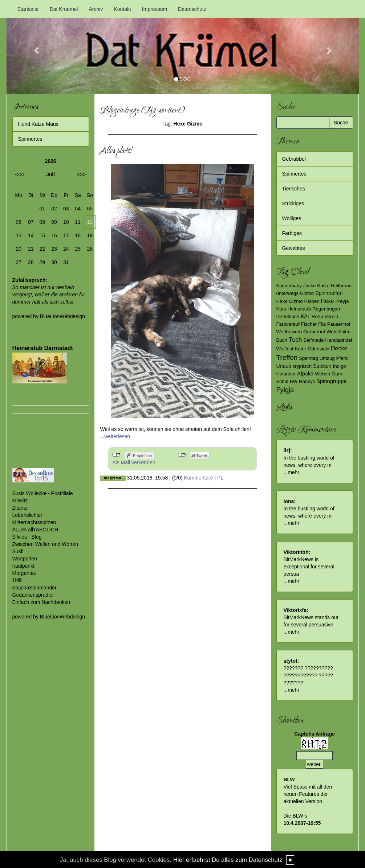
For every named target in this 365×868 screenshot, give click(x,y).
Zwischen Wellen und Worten (45, 544)
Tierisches (294, 189)
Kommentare (198, 478)
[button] (33, 47)
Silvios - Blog (27, 537)
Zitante (20, 508)
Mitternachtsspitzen (34, 522)
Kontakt (122, 9)
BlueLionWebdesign (62, 316)
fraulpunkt (23, 566)
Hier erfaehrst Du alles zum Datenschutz (228, 860)
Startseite (28, 9)
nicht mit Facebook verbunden (116, 455)
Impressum (155, 9)
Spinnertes (30, 139)
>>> (82, 174)
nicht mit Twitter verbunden (182, 455)
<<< (20, 174)
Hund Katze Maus (38, 124)
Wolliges (292, 218)
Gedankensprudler (33, 595)
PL (220, 478)
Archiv (96, 9)
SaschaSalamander (35, 588)
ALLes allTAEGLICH (35, 530)
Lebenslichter (27, 515)
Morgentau (25, 573)
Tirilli (17, 580)
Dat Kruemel (64, 9)
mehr (293, 472)
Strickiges (293, 203)
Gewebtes (294, 248)
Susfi (18, 551)
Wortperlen (25, 559)
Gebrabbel (294, 159)
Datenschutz (192, 9)
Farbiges (292, 233)
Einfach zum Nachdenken (41, 602)
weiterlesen (117, 436)
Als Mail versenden (134, 462)
